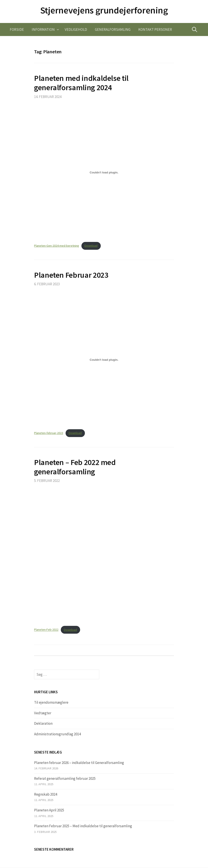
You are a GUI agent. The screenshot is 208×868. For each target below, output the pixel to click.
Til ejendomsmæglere (51, 702)
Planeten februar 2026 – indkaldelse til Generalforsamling (79, 763)
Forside (17, 29)
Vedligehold (76, 29)
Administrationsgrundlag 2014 (57, 734)
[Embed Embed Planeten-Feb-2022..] (104, 556)
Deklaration (43, 723)
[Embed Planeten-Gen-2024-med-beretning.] (104, 172)
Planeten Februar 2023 (71, 275)
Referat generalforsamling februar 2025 (65, 778)
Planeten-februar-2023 (49, 433)
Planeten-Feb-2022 (46, 630)
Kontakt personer (155, 29)
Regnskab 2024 (46, 794)
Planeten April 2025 (49, 810)
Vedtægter (43, 713)
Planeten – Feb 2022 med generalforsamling (75, 467)
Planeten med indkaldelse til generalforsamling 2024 (81, 83)
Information (43, 29)
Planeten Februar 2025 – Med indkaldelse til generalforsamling (83, 826)
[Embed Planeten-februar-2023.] (104, 360)
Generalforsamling (113, 29)
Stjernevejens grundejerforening (104, 10)
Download (91, 246)
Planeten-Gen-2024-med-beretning (57, 246)
